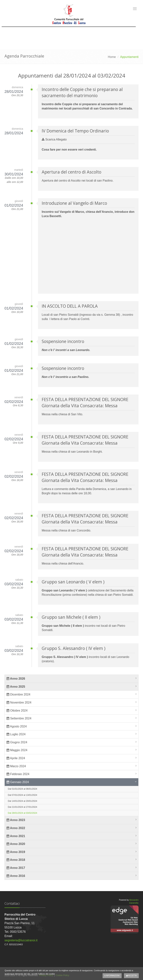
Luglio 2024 (16, 734)
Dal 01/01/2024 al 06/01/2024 (22, 789)
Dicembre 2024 (18, 694)
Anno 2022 (16, 828)
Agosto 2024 (17, 726)
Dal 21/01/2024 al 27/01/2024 (22, 807)
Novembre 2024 (19, 702)
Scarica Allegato (54, 139)
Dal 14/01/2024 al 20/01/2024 (22, 801)
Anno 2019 (16, 852)
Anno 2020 (16, 844)
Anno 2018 (16, 860)
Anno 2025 (16, 687)
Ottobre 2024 (17, 711)
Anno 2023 (16, 820)
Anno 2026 (16, 679)
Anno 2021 (16, 836)
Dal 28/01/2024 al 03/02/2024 (22, 813)
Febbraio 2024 (18, 774)
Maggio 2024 (17, 750)
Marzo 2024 (16, 766)
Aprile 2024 (16, 758)
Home (112, 57)
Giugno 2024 (17, 742)
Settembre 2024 (19, 718)
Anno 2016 (16, 876)
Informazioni (112, 976)
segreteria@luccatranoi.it (21, 940)
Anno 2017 (16, 868)
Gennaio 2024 (18, 782)
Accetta (131, 976)
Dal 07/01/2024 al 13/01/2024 (22, 795)
